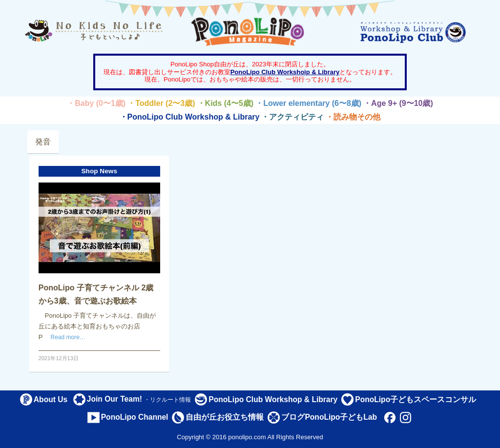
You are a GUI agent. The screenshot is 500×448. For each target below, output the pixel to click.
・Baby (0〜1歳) (96, 103)
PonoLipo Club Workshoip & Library (285, 72)
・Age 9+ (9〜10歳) (398, 103)
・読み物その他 (353, 117)
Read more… (68, 337)
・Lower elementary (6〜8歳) (308, 103)
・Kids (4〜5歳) (226, 103)
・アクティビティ (292, 117)
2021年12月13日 (59, 358)
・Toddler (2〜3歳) (161, 103)
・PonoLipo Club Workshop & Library (190, 117)
